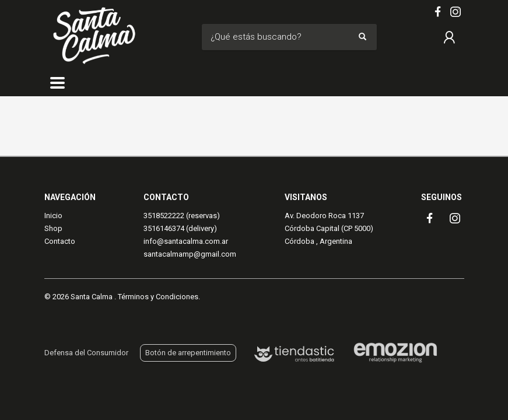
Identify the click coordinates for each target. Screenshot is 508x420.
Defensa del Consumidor (86, 353)
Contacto (60, 241)
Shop (53, 228)
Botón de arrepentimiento (188, 353)
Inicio (53, 216)
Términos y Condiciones (158, 297)
